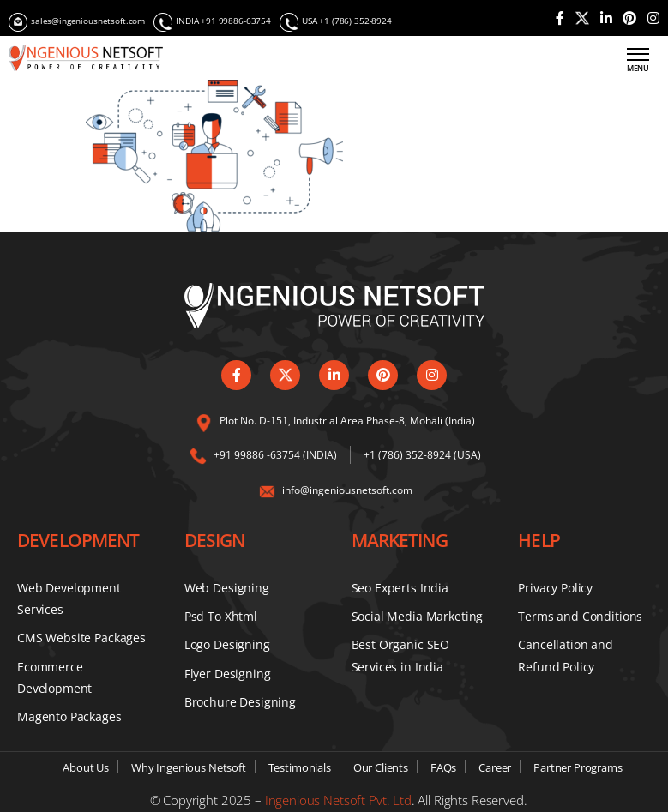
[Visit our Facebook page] (560, 18)
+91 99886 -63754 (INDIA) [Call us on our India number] (275, 455)
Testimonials (300, 767)
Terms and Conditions (580, 616)
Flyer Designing (228, 674)
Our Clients (381, 767)
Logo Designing (227, 644)
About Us (86, 767)
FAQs (443, 767)
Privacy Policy (555, 588)
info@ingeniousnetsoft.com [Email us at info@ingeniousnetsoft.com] (347, 490)
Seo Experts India (400, 588)
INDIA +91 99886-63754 (212, 22)
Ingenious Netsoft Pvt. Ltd (338, 800)
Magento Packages (69, 716)
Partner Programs (578, 767)
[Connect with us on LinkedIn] (606, 18)
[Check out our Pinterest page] (629, 18)
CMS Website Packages (81, 638)
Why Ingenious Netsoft (189, 767)
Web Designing (227, 588)
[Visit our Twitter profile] (582, 18)
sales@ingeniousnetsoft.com (77, 22)
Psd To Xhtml (221, 616)
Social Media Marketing (418, 616)
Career (495, 767)
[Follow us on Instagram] (653, 18)
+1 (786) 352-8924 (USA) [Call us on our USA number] (422, 455)
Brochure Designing (240, 702)
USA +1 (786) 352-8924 (336, 22)
